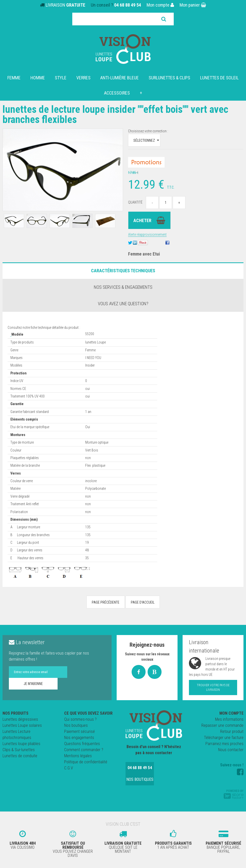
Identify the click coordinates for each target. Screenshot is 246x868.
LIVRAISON (65, 5)
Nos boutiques (76, 725)
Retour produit (232, 731)
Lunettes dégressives (20, 719)
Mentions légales (78, 756)
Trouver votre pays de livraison (213, 688)
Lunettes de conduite (20, 756)
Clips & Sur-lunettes (19, 750)
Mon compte (160, 5)
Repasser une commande (222, 725)
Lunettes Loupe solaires (22, 725)
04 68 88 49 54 (128, 5)
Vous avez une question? (123, 304)
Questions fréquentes (82, 744)
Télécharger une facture (224, 738)
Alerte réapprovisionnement (147, 234)
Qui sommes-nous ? (80, 719)
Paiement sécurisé (80, 731)
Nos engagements (79, 738)
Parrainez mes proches (224, 744)
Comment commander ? (84, 750)
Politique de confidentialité (86, 762)
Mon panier (193, 5)
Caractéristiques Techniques (123, 271)
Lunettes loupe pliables (21, 744)
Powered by (234, 794)
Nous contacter (231, 750)
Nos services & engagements (123, 287)
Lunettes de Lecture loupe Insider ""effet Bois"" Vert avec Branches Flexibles (115, 114)
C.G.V (69, 768)
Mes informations (229, 719)
